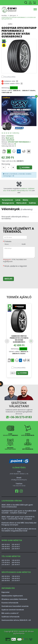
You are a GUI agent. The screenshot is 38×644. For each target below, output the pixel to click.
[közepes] (15, 244)
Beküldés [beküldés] (8, 279)
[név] (15, 237)
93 (15, 144)
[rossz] (10, 244)
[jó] (18, 244)
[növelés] (13, 167)
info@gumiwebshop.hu (19, 480)
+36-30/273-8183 (21, 417)
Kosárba (22, 373)
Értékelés (8, 241)
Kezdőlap (4, 15)
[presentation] (18, 271)
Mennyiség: (6, 164)
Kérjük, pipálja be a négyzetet (16, 266)
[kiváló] (20, 244)
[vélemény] (19, 252)
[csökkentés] (4, 167)
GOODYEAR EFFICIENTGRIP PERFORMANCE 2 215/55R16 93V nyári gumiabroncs (19, 18)
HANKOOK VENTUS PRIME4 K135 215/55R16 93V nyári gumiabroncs (19, 339)
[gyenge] (13, 244)
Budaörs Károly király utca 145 (21, 190)
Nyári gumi (13, 15)
